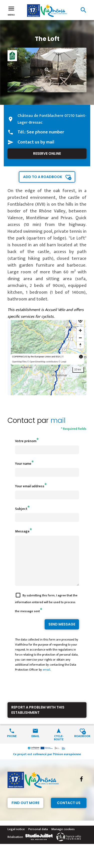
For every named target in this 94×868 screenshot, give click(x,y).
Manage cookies (63, 838)
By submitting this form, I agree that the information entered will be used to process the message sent (46, 612)
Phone (12, 745)
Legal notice (16, 838)
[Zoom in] (80, 330)
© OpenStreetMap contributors (43, 362)
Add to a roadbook (43, 177)
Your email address (30, 486)
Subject (21, 509)
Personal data (38, 838)
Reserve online (47, 153)
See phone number (45, 132)
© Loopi (62, 362)
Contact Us (69, 812)
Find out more (25, 812)
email (46, 679)
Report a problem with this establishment (38, 719)
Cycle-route (59, 746)
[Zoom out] (80, 338)
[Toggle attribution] (81, 357)
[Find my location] (80, 321)
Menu (11, 11)
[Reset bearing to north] (80, 345)
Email (35, 745)
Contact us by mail (36, 142)
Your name (23, 464)
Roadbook (82, 745)
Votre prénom (26, 441)
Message (22, 531)
